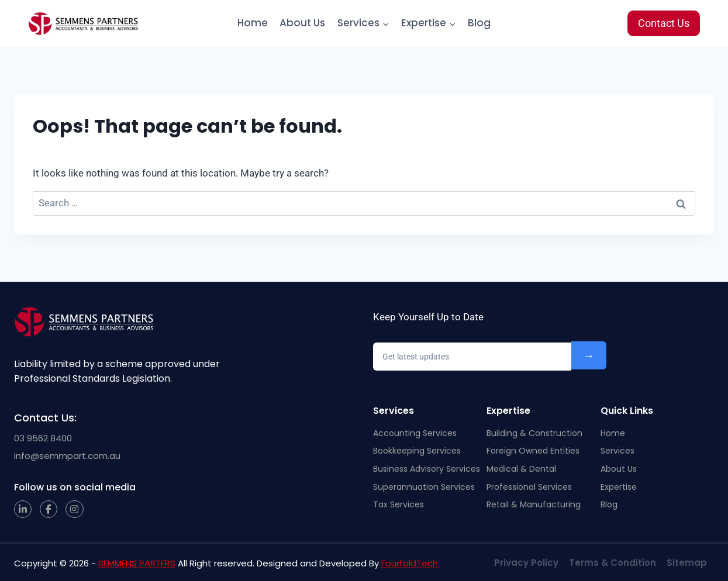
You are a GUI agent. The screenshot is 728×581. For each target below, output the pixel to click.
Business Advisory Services (427, 469)
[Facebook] (49, 509)
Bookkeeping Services (417, 451)
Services (617, 451)
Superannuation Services (424, 487)
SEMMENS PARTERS (137, 563)
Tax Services (398, 504)
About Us (302, 23)
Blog (479, 23)
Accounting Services (415, 433)
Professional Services (529, 487)
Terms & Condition (613, 563)
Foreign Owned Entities (533, 451)
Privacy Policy (526, 563)
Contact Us (664, 23)
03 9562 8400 (43, 438)
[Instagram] (74, 509)
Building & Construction (534, 433)
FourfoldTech (410, 563)
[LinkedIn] (23, 509)
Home (253, 23)
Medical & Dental (521, 469)
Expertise (619, 487)
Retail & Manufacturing (534, 504)
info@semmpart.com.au (67, 456)
